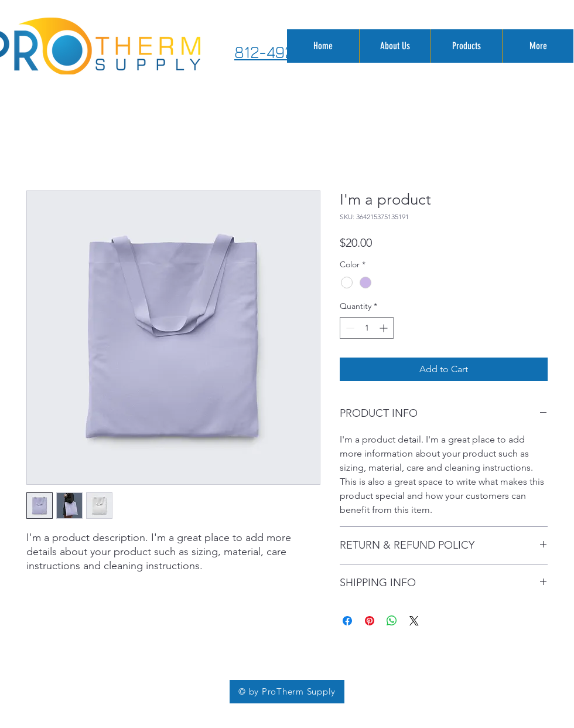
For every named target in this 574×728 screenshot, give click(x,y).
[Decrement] (349, 328)
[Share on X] (414, 621)
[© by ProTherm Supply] (287, 692)
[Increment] (385, 328)
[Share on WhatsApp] (392, 621)
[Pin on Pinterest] (370, 621)
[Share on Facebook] (347, 621)
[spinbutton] (367, 328)
